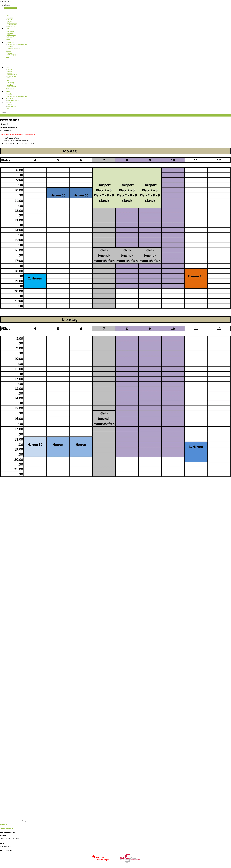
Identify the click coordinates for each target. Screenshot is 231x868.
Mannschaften (10, 42)
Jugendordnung (12, 25)
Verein (8, 16)
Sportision (10, 33)
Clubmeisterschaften (14, 49)
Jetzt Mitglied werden (10, 8)
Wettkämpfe (9, 47)
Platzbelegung (12, 55)
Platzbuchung (10, 31)
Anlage (10, 19)
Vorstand (10, 18)
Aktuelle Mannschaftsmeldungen (17, 44)
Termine (8, 51)
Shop (7, 57)
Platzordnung (11, 26)
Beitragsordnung (12, 23)
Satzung (10, 21)
